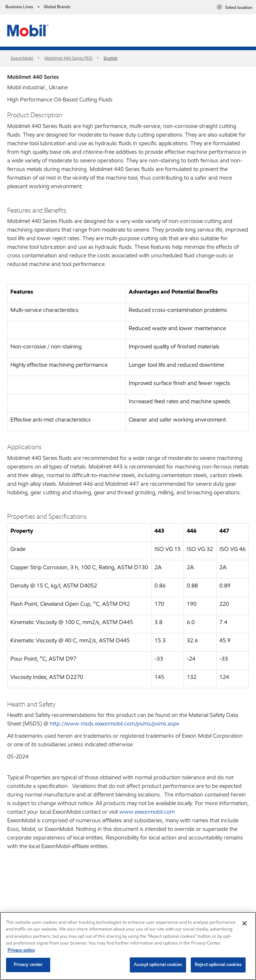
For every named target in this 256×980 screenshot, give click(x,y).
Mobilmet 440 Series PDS (68, 58)
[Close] (245, 923)
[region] (128, 946)
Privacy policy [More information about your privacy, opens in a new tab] (21, 950)
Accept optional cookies (158, 965)
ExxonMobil (22, 58)
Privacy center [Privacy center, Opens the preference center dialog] (28, 965)
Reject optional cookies (218, 965)
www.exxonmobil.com (147, 812)
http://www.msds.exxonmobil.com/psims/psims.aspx (114, 724)
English (111, 58)
